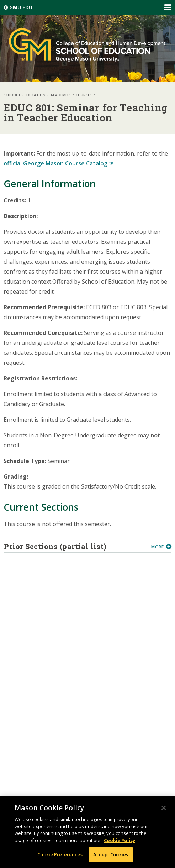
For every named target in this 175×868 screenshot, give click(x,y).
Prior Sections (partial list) (75, 546)
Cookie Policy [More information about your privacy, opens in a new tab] (120, 840)
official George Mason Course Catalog (58, 163)
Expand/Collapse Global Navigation (168, 7)
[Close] (164, 808)
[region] (87, 832)
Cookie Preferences (60, 854)
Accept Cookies (111, 854)
